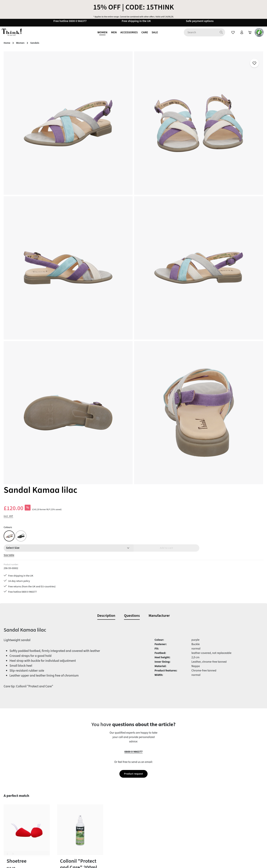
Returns (97, 821)
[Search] (218, 36)
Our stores (166, 808)
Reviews (164, 834)
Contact (98, 795)
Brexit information (171, 795)
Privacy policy (168, 815)
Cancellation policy (171, 801)
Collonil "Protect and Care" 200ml (78, 573)
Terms (163, 821)
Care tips (98, 788)
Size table (165, 125)
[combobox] (197, 36)
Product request (133, 482)
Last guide (99, 808)
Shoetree (17, 569)
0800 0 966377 (133, 460)
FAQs (96, 801)
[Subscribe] (182, 741)
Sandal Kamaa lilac (23, 678)
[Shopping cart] (249, 36)
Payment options (103, 815)
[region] (78, 183)
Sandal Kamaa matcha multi (76, 678)
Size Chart (99, 841)
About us (165, 788)
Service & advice (103, 828)
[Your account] (239, 36)
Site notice (166, 828)
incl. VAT (164, 86)
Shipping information (106, 834)
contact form (24, 806)
